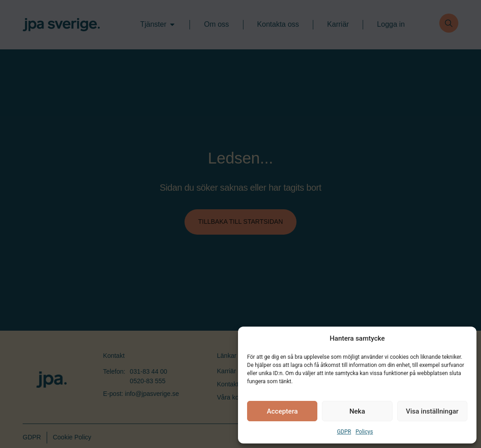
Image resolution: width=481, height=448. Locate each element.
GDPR (344, 432)
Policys (364, 432)
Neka (357, 411)
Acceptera (282, 411)
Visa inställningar (432, 411)
